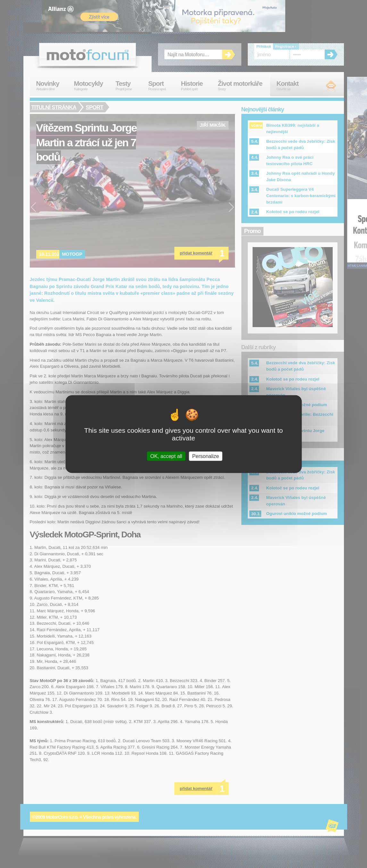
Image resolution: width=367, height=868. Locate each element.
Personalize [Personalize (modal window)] (206, 456)
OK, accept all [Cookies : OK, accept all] (166, 456)
